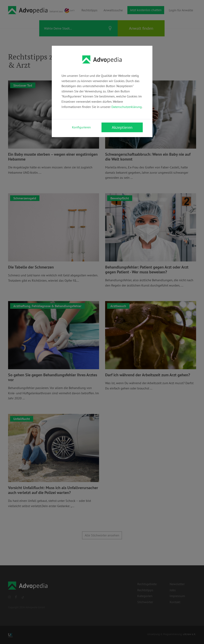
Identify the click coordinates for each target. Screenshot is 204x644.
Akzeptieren (122, 127)
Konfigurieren (81, 127)
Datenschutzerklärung (127, 107)
